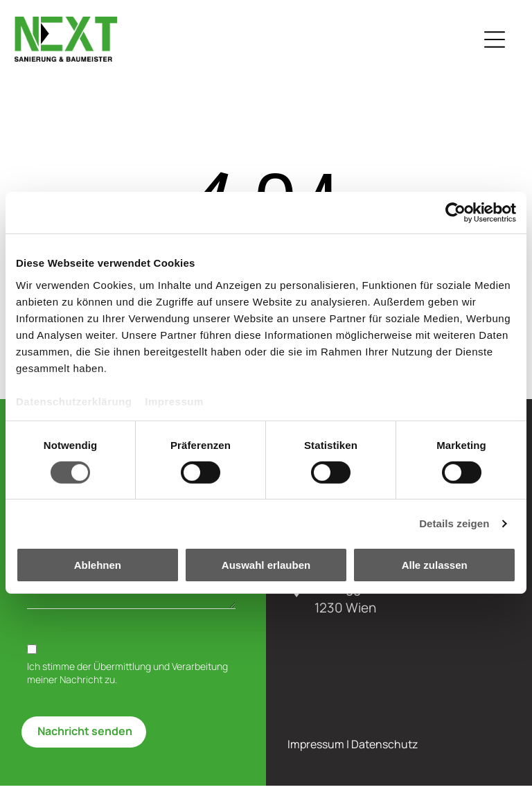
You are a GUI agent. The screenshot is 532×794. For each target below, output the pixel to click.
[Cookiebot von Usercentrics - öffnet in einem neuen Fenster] (455, 217)
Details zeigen (454, 528)
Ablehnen (98, 569)
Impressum (174, 406)
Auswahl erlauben (266, 569)
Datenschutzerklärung (74, 406)
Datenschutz (384, 753)
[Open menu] (499, 44)
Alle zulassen (435, 569)
